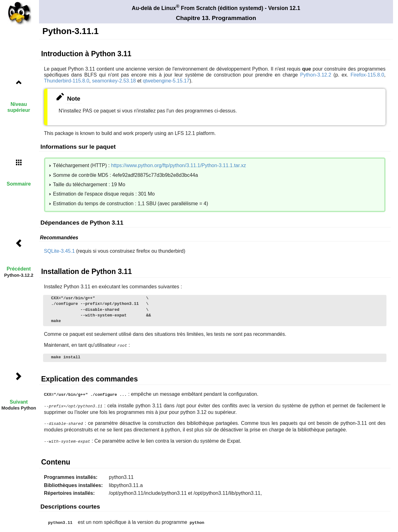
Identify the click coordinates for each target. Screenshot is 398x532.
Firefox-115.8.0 (367, 75)
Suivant (19, 402)
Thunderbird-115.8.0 (67, 81)
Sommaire (19, 184)
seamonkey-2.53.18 (114, 81)
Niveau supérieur (19, 107)
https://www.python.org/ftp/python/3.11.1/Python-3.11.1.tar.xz (179, 165)
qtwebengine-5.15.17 (166, 81)
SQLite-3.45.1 (59, 251)
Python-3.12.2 (316, 75)
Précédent (19, 269)
